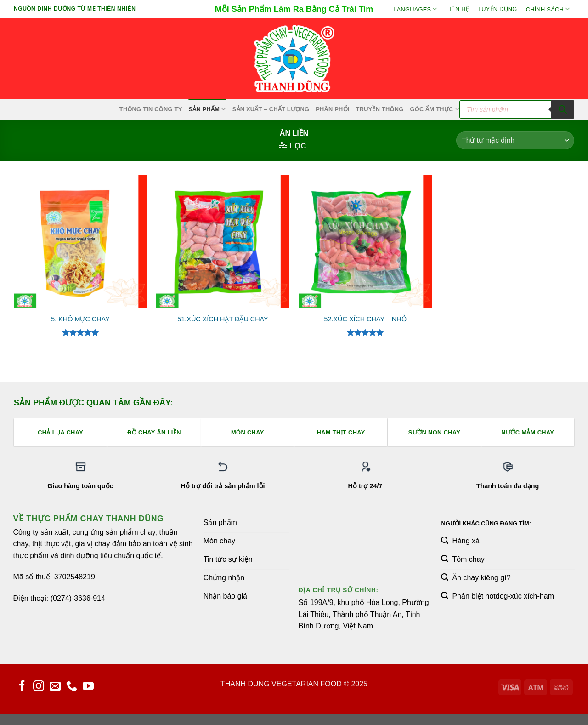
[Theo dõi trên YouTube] (88, 687)
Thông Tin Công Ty (151, 109)
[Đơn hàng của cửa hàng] (515, 140)
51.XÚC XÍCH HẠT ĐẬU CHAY (223, 319)
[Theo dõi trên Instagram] (39, 687)
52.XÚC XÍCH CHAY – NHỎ (365, 319)
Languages (415, 9)
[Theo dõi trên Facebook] (22, 687)
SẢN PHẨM (207, 109)
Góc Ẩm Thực (435, 109)
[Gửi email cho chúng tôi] (55, 687)
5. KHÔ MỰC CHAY (80, 319)
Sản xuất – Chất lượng (271, 109)
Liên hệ (458, 9)
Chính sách (548, 9)
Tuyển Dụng (497, 9)
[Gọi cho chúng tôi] (72, 687)
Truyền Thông (380, 109)
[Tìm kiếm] (563, 109)
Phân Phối (332, 109)
